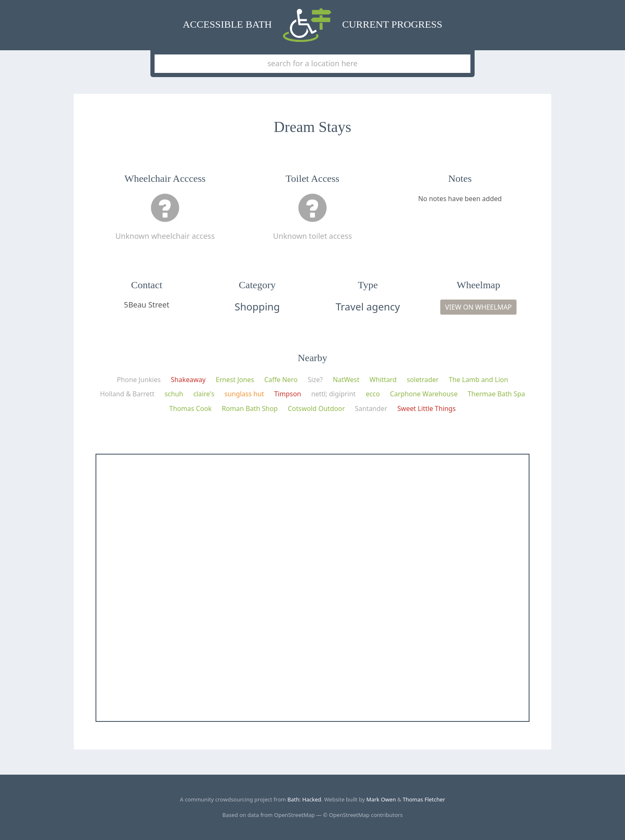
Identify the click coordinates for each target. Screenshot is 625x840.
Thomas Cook (190, 408)
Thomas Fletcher (424, 799)
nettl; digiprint (333, 394)
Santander (371, 408)
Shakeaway (188, 380)
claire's (204, 394)
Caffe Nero (281, 380)
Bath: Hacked (304, 799)
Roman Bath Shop (250, 408)
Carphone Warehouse (424, 394)
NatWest (346, 380)
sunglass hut (244, 394)
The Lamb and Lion (478, 380)
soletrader (423, 380)
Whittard (383, 380)
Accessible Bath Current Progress (312, 25)
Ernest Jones (235, 380)
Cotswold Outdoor (316, 408)
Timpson (287, 394)
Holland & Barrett (127, 394)
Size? (315, 380)
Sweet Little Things (426, 408)
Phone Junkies (139, 380)
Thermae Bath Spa (496, 394)
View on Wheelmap (478, 307)
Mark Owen (381, 799)
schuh (174, 394)
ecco (373, 394)
